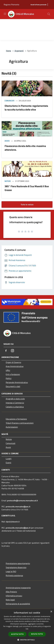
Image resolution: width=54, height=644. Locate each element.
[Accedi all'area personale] (38, 5)
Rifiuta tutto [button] (37, 634)
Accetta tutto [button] (17, 634)
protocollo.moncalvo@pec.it (18, 507)
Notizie (8, 181)
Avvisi (7, 141)
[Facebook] (6, 351)
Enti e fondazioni (13, 374)
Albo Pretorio (11, 592)
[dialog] (27, 626)
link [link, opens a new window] (27, 629)
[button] (27, 640)
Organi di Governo (13, 362)
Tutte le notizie (27, 204)
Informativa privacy (14, 596)
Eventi (8, 463)
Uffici (8, 370)
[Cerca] (49, 14)
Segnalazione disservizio (16, 567)
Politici (9, 378)
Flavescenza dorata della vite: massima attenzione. (25, 148)
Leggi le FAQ (11, 571)
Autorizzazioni (12, 427)
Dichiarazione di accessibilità (18, 604)
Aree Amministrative (15, 366)
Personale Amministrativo (17, 382)
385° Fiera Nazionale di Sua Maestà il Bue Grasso (27, 188)
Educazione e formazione (16, 419)
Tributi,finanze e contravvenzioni (20, 423)
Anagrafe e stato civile (15, 399)
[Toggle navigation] (5, 14)
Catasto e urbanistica (15, 407)
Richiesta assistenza (14, 575)
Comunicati (9, 101)
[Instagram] (12, 351)
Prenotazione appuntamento (18, 563)
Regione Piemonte (11, 5)
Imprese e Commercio (15, 403)
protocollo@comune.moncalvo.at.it (22, 501)
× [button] (51, 612)
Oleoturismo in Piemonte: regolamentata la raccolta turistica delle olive (26, 108)
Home (8, 51)
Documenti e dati (13, 386)
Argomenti (19, 51)
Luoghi (9, 459)
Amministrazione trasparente (18, 588)
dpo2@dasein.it (13, 522)
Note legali (10, 600)
